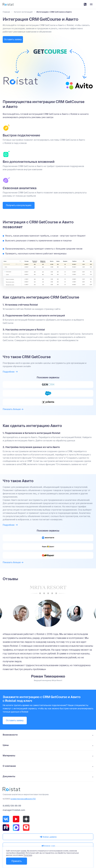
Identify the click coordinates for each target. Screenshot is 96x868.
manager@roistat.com (14, 810)
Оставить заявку (15, 40)
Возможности (10, 735)
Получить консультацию (19, 206)
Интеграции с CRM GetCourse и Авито (54, 12)
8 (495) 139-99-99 (12, 806)
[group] (21, 614)
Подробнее (10, 372)
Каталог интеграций (23, 12)
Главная (6, 12)
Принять (17, 861)
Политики (28, 855)
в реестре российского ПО (23, 799)
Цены (6, 746)
